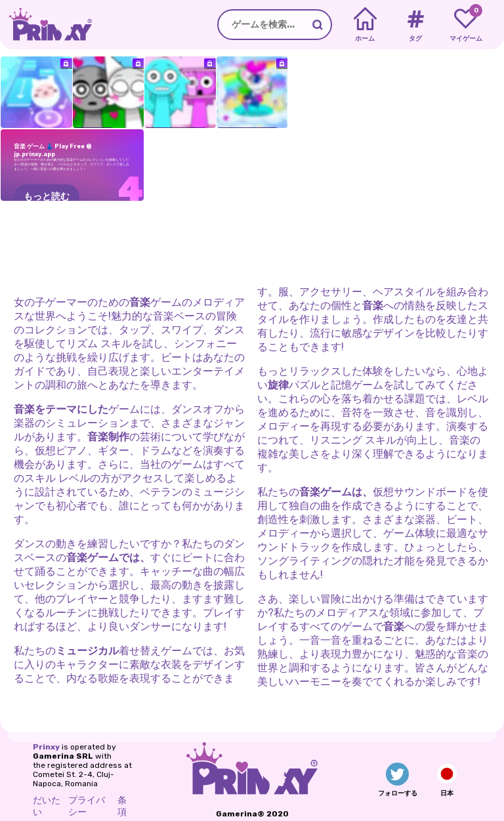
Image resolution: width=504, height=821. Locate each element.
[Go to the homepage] (46, 25)
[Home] (365, 25)
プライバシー (87, 806)
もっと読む (47, 197)
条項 (122, 806)
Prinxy (46, 747)
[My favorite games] (466, 25)
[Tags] (415, 25)
